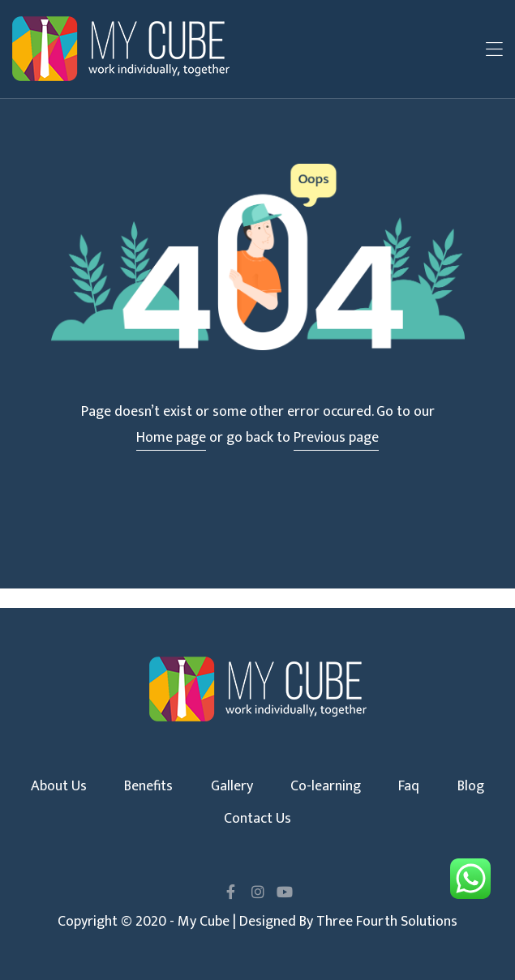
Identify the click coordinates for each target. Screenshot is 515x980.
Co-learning (326, 786)
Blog (471, 786)
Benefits (148, 786)
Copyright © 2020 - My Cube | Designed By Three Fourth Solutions (257, 922)
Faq (409, 786)
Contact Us (257, 819)
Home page (171, 438)
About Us (59, 786)
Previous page (336, 438)
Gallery (232, 786)
